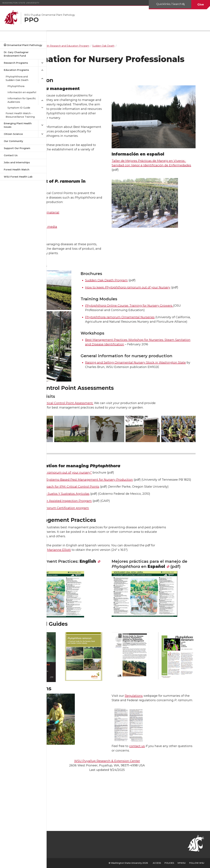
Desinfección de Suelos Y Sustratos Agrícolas (95, 532)
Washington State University (21, 3)
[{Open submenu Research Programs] (42, 63)
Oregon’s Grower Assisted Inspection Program (96, 539)
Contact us (65, 438)
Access (157, 863)
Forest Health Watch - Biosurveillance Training (20, 115)
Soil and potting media (79, 243)
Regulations (155, 727)
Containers (70, 250)
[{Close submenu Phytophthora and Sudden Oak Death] (42, 78)
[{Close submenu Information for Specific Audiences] (42, 100)
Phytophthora (16, 86)
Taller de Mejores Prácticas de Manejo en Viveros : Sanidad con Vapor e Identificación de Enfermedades (165, 162)
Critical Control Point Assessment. (107, 438)
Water (66, 236)
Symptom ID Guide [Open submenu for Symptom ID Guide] (19, 108)
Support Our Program (17, 148)
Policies (169, 863)
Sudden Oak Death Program (133, 301)
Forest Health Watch (17, 170)
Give (201, 5)
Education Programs (16, 70)
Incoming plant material (80, 229)
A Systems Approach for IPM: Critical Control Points (100, 521)
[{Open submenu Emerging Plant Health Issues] (42, 125)
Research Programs (16, 63)
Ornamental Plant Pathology (24, 45)
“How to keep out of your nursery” (96, 502)
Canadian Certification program (95, 546)
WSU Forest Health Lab (18, 177)
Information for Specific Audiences (22, 100)
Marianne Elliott (98, 588)
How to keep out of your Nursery (155, 308)
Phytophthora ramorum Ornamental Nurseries (147, 342)
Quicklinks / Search (169, 4)
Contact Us (11, 155)
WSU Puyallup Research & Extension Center (128, 797)
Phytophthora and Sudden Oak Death (17, 78)
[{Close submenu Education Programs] (42, 70)
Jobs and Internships (17, 162)
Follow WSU (197, 863)
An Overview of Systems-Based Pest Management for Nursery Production (117, 509)
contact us (158, 782)
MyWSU (182, 863)
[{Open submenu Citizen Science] (42, 134)
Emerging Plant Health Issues (18, 125)
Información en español (22, 92)
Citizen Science (13, 134)
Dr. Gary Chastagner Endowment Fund (16, 54)
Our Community (13, 141)
